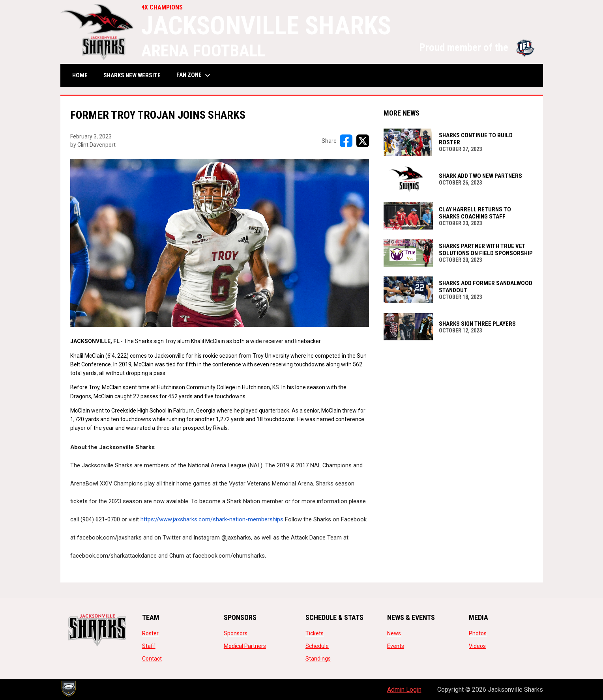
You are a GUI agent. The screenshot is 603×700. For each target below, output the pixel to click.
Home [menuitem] (80, 75)
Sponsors (236, 633)
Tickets (315, 633)
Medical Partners (245, 646)
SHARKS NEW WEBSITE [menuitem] (135, 75)
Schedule (317, 646)
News (394, 633)
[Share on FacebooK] (346, 141)
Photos (478, 633)
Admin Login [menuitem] (404, 690)
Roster (150, 633)
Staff (149, 646)
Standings (318, 659)
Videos (477, 646)
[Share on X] (363, 141)
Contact (152, 659)
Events (396, 646)
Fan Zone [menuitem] (194, 75)
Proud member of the (477, 47)
